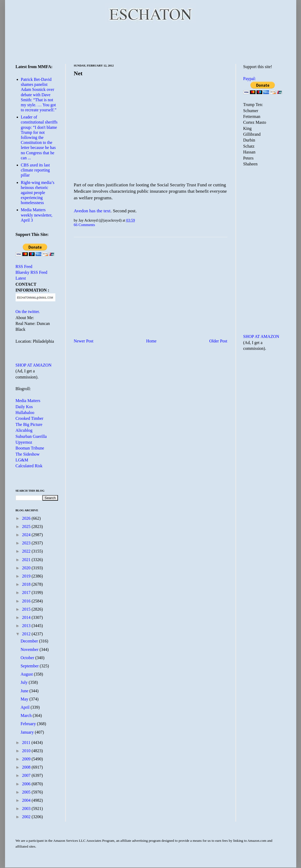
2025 (27, 526)
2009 (27, 759)
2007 (27, 775)
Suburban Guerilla (31, 436)
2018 (27, 584)
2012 (27, 634)
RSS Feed (24, 266)
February (29, 724)
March (27, 715)
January (28, 732)
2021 (27, 560)
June (25, 691)
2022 (27, 551)
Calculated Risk (29, 466)
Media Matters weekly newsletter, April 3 (37, 215)
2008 (27, 767)
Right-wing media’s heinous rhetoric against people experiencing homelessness (38, 193)
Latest (21, 278)
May (25, 699)
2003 (27, 808)
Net (78, 73)
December (30, 641)
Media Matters (28, 401)
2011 (27, 743)
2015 (27, 609)
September (30, 666)
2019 (27, 576)
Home (151, 341)
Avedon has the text (92, 211)
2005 (27, 792)
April (26, 707)
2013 (27, 626)
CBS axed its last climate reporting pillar (35, 170)
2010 (27, 751)
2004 (27, 800)
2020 (27, 568)
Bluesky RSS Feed (32, 272)
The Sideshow (28, 454)
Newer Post (84, 341)
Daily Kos (24, 407)
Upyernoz (24, 442)
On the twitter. (28, 312)
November (30, 649)
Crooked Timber (30, 418)
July (25, 682)
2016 (27, 601)
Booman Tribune (30, 448)
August (27, 674)
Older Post (218, 341)
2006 (27, 784)
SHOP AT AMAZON (34, 365)
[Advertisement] (151, 42)
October (28, 658)
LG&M (22, 460)
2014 (27, 617)
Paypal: (250, 79)
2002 (27, 817)
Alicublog (24, 430)
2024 (27, 535)
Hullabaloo (25, 413)
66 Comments (84, 225)
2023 (27, 543)
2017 (27, 592)
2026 (27, 518)
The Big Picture (29, 424)
